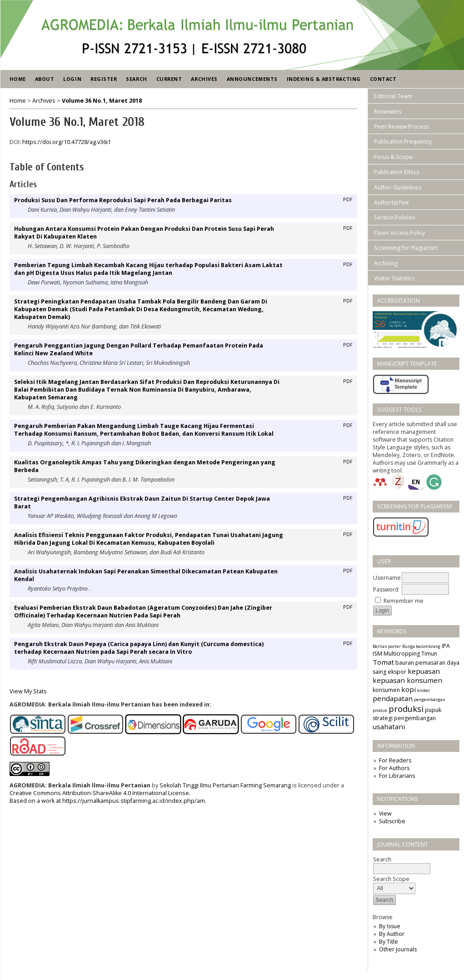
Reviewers (388, 112)
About (45, 79)
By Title (389, 942)
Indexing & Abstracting (324, 79)
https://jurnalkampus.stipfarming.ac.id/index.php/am (134, 801)
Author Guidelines (398, 187)
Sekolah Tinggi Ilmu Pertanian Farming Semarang (225, 785)
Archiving (386, 263)
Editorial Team (393, 96)
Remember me (404, 601)
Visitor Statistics (394, 278)
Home (18, 79)
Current (169, 79)
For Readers (395, 760)
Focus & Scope (393, 157)
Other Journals (398, 949)
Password (386, 589)
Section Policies (394, 217)
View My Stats (28, 691)
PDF (348, 199)
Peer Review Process (402, 127)
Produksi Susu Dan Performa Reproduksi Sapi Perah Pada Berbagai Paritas (123, 200)
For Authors (394, 768)
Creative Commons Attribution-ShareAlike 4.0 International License (99, 793)
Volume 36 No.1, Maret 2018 (102, 101)
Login (72, 79)
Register (104, 79)
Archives (204, 79)
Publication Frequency (403, 142)
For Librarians (397, 776)
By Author (392, 934)
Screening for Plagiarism (406, 248)
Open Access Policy (399, 233)
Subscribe (392, 821)
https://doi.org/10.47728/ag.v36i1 (67, 142)
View (385, 813)
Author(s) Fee (392, 202)
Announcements (252, 79)
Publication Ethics (397, 172)
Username (387, 578)
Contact (383, 79)
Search (136, 79)
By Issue (390, 926)
